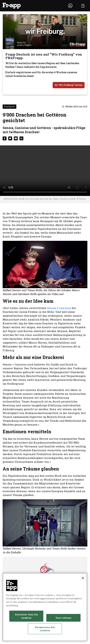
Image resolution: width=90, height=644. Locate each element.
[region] (45, 607)
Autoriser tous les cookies (26, 616)
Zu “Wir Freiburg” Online (69, 85)
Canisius (65, 308)
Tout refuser (64, 618)
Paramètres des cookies (45, 629)
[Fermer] (83, 578)
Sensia (52, 308)
